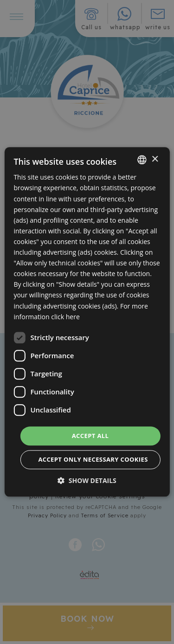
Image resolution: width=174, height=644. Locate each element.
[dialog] (87, 322)
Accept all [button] (90, 436)
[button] (87, 481)
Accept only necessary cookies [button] (93, 460)
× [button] (155, 159)
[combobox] (142, 160)
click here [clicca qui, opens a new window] (65, 317)
